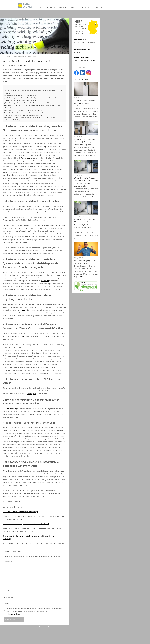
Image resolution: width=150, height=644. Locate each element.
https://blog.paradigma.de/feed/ (84, 60)
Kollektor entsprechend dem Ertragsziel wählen (21, 95)
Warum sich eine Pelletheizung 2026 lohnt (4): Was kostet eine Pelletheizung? (84, 103)
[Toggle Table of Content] (62, 88)
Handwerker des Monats (68, 7)
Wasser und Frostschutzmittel (16, 336)
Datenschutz (33, 627)
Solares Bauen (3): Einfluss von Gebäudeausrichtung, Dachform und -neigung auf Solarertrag (31, 537)
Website (7, 603)
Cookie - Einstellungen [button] (46, 627)
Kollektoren (45, 281)
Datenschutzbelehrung (14, 614)
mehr (95, 117)
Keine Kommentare (19, 57)
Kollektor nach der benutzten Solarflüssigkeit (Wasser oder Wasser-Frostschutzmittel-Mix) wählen (33, 107)
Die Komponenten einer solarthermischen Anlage (20, 512)
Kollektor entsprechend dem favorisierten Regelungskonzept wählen (28, 103)
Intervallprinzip (28, 310)
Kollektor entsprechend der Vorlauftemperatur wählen (25, 115)
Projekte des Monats (89, 7)
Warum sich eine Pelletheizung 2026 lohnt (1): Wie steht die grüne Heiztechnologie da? (85, 222)
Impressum (23, 627)
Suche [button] (111, 7)
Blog (40, 7)
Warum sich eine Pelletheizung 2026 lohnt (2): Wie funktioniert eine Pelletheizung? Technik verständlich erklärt (86, 182)
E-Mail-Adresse (9, 597)
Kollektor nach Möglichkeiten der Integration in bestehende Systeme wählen (30, 117)
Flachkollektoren (27, 158)
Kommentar (8, 561)
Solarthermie (50, 7)
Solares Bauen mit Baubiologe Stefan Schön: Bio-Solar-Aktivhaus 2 (26, 524)
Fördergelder (32, 394)
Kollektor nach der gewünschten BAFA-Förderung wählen (24, 110)
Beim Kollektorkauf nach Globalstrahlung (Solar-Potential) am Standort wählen (31, 113)
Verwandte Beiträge (14, 120)
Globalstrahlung (11, 409)
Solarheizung (41, 146)
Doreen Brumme (21, 65)
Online (80, 39)
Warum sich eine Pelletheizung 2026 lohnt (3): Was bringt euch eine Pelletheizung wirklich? (86, 142)
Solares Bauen (32, 57)
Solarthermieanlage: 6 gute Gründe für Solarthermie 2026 (85, 262)
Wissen (103, 7)
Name (6, 591)
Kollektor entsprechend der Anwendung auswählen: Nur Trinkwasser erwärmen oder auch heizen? (34, 92)
